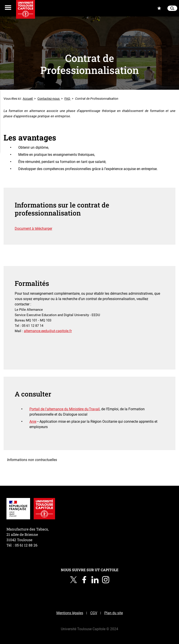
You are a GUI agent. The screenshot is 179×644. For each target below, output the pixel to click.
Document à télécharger (33, 229)
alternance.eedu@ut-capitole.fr (48, 331)
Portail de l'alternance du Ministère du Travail (65, 409)
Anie (33, 422)
